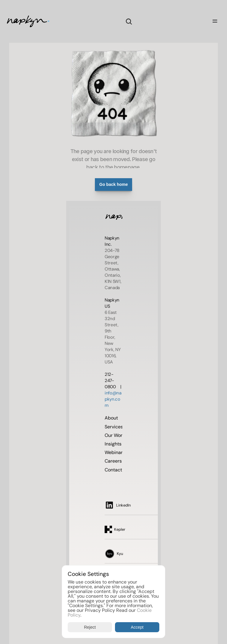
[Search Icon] (129, 22)
